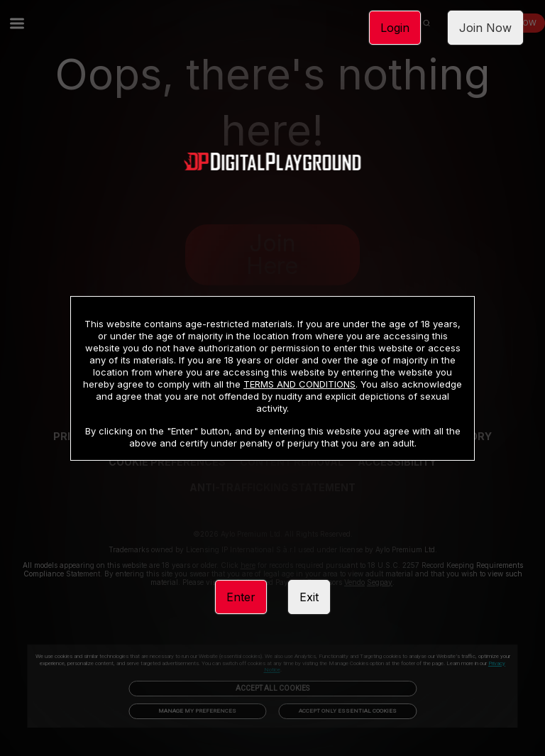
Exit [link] (309, 597)
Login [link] (395, 28)
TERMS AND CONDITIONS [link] (299, 384)
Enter (241, 597)
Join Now (485, 28)
